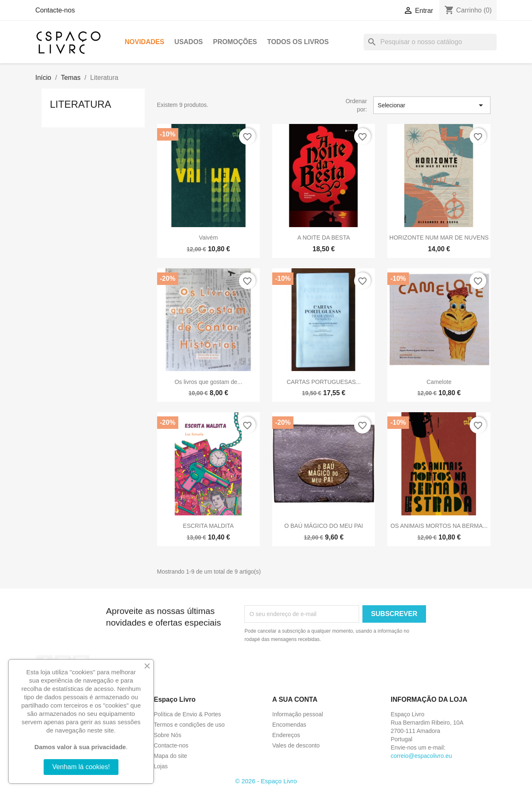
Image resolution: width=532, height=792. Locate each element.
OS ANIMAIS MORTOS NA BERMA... (439, 526)
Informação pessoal (298, 714)
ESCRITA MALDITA (208, 526)
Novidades (144, 42)
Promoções (235, 42)
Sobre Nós (167, 735)
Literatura (81, 104)
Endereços (286, 735)
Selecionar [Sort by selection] (432, 105)
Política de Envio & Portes (187, 714)
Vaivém (208, 238)
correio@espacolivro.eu (421, 756)
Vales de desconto (296, 745)
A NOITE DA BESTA (324, 238)
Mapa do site (170, 756)
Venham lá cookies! (81, 767)
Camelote (439, 382)
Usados (189, 42)
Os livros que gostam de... (208, 382)
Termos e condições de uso (189, 725)
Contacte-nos (55, 10)
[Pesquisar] (430, 42)
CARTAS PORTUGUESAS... (324, 382)
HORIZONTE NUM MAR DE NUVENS (439, 238)
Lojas (161, 766)
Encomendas (289, 725)
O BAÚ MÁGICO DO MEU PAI (324, 526)
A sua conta (295, 699)
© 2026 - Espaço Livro (266, 781)
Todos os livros (298, 42)
